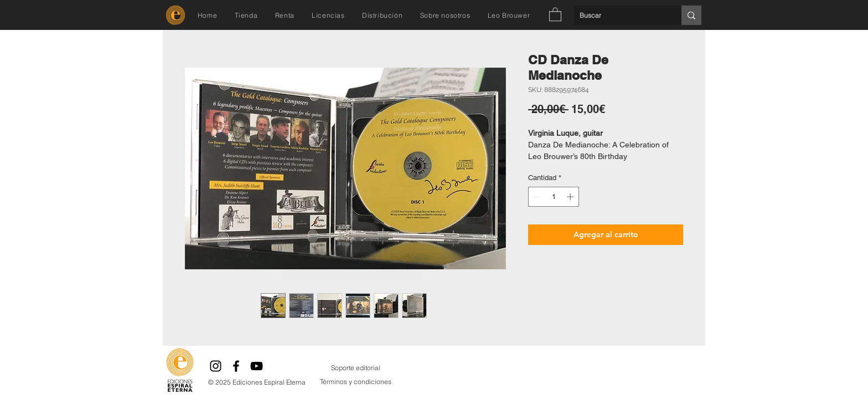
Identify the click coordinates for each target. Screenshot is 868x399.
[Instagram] (216, 366)
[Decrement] (536, 197)
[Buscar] (619, 15)
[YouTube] (257, 366)
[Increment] (571, 197)
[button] (555, 14)
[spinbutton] (554, 197)
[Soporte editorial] (356, 368)
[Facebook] (236, 366)
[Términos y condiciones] (355, 382)
